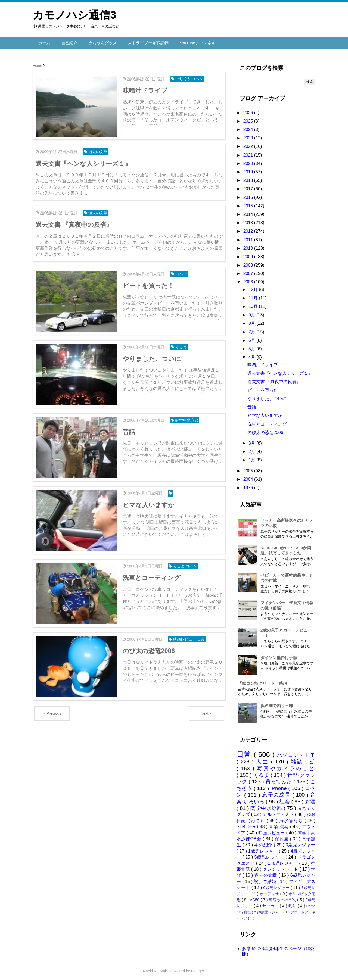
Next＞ (206, 707)
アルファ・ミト (279, 812)
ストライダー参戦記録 (143, 42)
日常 (245, 752)
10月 (254, 304)
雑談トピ (303, 760)
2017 (249, 187)
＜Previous (52, 707)
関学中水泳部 (267, 806)
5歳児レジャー (270, 855)
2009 (249, 255)
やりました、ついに (267, 396)
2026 (249, 110)
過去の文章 (266, 873)
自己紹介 (68, 42)
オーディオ (270, 892)
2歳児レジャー (284, 861)
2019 (249, 170)
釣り (293, 904)
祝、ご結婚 (266, 879)
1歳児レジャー (264, 849)
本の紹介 (264, 843)
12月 (254, 287)
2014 (249, 212)
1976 (249, 486)
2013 (249, 221)
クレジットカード (281, 867)
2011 (249, 238)
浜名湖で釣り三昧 (277, 703)
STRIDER (247, 824)
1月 (252, 458)
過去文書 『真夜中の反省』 (274, 380)
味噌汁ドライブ (263, 363)
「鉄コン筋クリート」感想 (262, 681)
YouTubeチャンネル (190, 42)
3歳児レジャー (301, 843)
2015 (249, 204)
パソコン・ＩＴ (296, 753)
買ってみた (279, 780)
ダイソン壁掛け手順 (279, 655)
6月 (252, 338)
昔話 (252, 405)
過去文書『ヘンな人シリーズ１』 (280, 371)
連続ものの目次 (283, 898)
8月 (252, 321)
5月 (252, 347)
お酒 (310, 799)
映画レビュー (272, 831)
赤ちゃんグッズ (100, 42)
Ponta (311, 904)
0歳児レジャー (277, 885)
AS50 (255, 898)
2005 (249, 469)
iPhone (279, 786)
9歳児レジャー (271, 910)
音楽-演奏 (279, 824)
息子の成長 (277, 793)
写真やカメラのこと (286, 766)
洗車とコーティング (267, 422)
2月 (252, 449)
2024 (249, 127)
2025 (249, 119)
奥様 (248, 910)
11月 (254, 296)
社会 (285, 799)
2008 (249, 263)
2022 (249, 144)
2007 (249, 272)
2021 (249, 153)
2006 (249, 280)
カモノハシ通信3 (74, 15)
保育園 (282, 837)
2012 (249, 229)
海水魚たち (292, 818)
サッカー (271, 904)
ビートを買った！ (265, 388)
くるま (262, 773)
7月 (252, 330)
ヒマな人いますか (265, 413)
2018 (249, 178)
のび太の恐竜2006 (265, 430)
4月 (252, 355)
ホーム (44, 42)
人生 (264, 760)
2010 (249, 246)
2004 (249, 477)
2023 (249, 136)
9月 (252, 313)
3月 (252, 441)
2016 (249, 195)
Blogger (198, 969)
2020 (249, 161)
